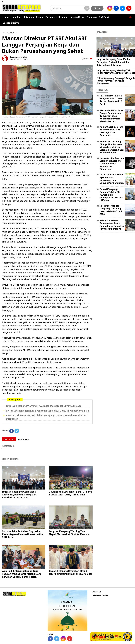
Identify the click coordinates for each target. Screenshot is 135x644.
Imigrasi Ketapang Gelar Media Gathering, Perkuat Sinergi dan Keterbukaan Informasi (19, 495)
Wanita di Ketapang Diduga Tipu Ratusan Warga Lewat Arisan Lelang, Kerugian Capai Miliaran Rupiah (22, 574)
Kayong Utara (77, 17)
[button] (130, 16)
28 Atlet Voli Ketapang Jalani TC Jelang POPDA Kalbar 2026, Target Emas (70, 493)
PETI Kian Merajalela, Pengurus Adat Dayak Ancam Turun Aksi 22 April (111, 100)
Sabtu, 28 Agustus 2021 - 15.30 (19, 59)
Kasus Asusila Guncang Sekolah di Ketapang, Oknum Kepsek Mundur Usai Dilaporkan (112, 164)
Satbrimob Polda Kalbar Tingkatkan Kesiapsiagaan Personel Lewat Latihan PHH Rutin (23, 534)
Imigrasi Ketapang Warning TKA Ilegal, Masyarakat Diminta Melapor (44, 406)
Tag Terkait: (9, 439)
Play (127, 637)
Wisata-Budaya (11, 23)
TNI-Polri (104, 17)
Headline (16, 17)
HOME (4, 32)
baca (85, 59)
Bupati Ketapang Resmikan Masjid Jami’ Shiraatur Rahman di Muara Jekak (71, 572)
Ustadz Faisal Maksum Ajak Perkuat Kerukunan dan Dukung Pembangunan (112, 179)
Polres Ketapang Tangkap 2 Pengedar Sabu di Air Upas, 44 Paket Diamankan (48, 411)
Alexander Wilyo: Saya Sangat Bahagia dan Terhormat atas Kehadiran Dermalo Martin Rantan (111, 116)
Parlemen (51, 17)
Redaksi (97, 595)
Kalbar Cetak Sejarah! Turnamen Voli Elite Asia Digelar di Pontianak (111, 131)
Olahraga (92, 17)
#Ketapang (23, 439)
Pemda (40, 17)
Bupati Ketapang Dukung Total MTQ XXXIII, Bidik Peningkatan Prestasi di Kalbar (111, 195)
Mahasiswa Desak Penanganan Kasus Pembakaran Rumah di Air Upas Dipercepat (112, 225)
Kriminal (63, 17)
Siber (106, 595)
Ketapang (29, 17)
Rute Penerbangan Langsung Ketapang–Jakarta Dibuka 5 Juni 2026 (111, 210)
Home (6, 17)
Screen (97, 8)
